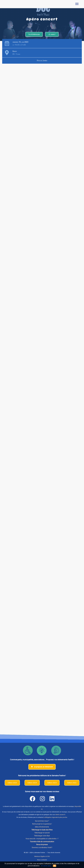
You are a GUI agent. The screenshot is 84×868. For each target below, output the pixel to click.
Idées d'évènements (42, 827)
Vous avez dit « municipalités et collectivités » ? (42, 839)
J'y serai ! (52, 34)
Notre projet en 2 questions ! (42, 824)
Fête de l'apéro (42, 61)
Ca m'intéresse (34, 34)
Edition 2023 (52, 783)
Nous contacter (42, 860)
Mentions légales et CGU (42, 856)
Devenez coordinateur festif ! (42, 847)
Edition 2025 (12, 783)
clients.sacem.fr (60, 815)
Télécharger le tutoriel (42, 833)
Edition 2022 (72, 783)
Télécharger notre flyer (42, 836)
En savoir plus (46, 866)
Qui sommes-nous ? (42, 821)
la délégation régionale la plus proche (55, 817)
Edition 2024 (32, 783)
